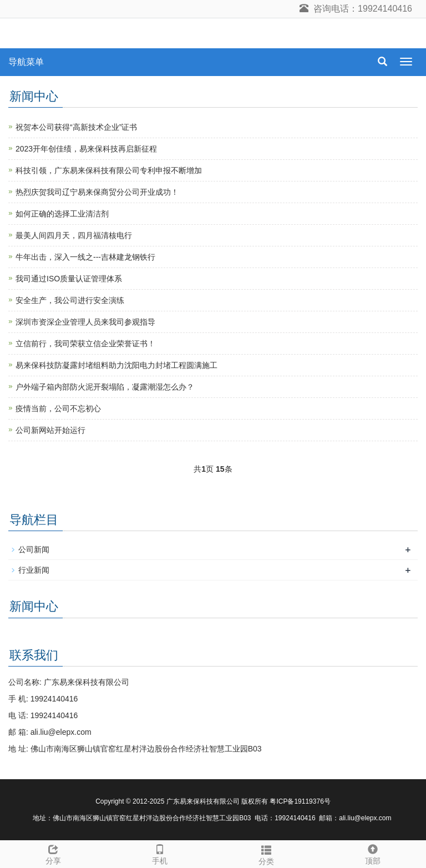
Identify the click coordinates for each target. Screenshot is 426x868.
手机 (160, 853)
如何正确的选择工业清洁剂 (62, 214)
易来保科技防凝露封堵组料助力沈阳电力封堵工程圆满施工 (116, 365)
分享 (53, 853)
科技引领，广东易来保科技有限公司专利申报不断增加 (109, 170)
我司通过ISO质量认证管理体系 (69, 279)
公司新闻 (34, 549)
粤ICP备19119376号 (300, 801)
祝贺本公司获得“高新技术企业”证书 (76, 127)
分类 (266, 854)
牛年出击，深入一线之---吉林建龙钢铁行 (85, 257)
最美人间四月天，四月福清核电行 (74, 235)
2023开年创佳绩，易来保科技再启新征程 (86, 149)
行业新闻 (34, 570)
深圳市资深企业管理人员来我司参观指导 (85, 322)
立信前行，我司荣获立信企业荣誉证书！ (85, 344)
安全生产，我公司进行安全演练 (70, 300)
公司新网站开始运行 (50, 430)
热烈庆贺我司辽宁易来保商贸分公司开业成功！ (97, 192)
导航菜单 (26, 62)
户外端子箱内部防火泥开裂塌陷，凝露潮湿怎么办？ (105, 387)
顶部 (373, 853)
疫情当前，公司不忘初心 (58, 408)
